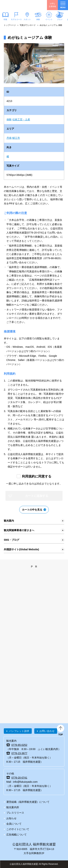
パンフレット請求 (19, 731)
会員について (14, 824)
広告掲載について (17, 835)
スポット (27, 19)
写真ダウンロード (28, 25)
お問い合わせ (47, 731)
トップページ (10, 25)
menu (63, 5)
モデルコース (16, 19)
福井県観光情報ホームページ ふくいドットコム (20, 5)
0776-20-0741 (19, 778)
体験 (38, 19)
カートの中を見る (32, 510)
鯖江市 (16, 138)
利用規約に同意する (37, 476)
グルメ (60, 19)
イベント (49, 19)
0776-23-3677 (19, 753)
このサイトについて (18, 829)
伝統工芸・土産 (21, 119)
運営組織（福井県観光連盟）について (28, 802)
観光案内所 (13, 807)
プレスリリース (15, 813)
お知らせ (11, 818)
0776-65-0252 (19, 745)
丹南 (9, 138)
